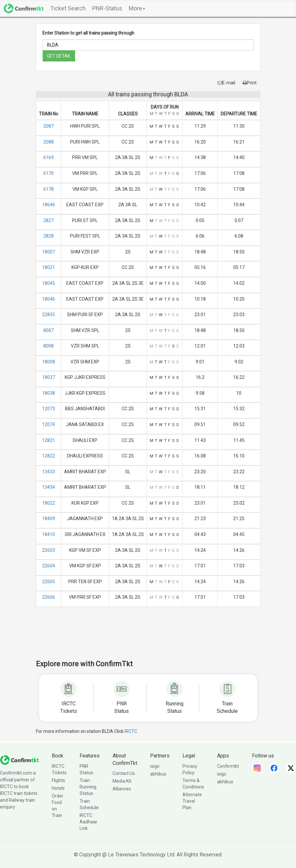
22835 (49, 315)
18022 (49, 503)
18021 (49, 267)
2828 (49, 236)
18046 (49, 299)
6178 (49, 189)
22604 (49, 566)
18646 (49, 205)
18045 (49, 283)
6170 (49, 173)
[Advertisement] (154, 638)
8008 (49, 346)
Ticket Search (68, 8)
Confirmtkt (228, 766)
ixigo (155, 766)
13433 (49, 472)
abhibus (158, 774)
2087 (49, 126)
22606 (49, 597)
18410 (49, 534)
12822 (49, 456)
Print (250, 83)
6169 (49, 157)
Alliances (122, 789)
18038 (49, 393)
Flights (58, 780)
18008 (49, 362)
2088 (49, 142)
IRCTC (131, 731)
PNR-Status (107, 8)
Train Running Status (88, 787)
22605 (49, 582)
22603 (49, 550)
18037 (49, 377)
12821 (49, 440)
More (137, 8)
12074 (49, 424)
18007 (49, 252)
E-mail (226, 83)
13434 (49, 487)
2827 (49, 220)
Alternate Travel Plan (192, 801)
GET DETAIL (59, 56)
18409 (49, 519)
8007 (49, 330)
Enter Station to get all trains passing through (88, 33)
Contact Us (124, 773)
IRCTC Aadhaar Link (88, 822)
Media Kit (122, 781)
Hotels (58, 788)
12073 (49, 409)
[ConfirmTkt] (19, 759)
